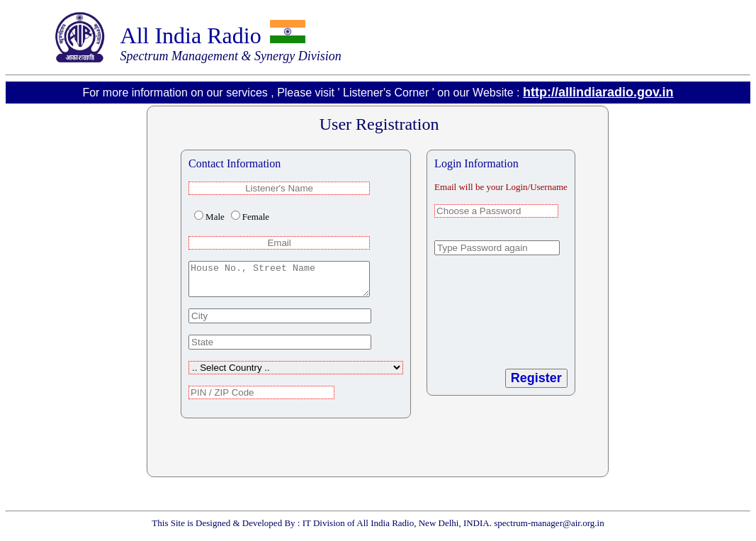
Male (215, 217)
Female (256, 217)
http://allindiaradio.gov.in (598, 92)
